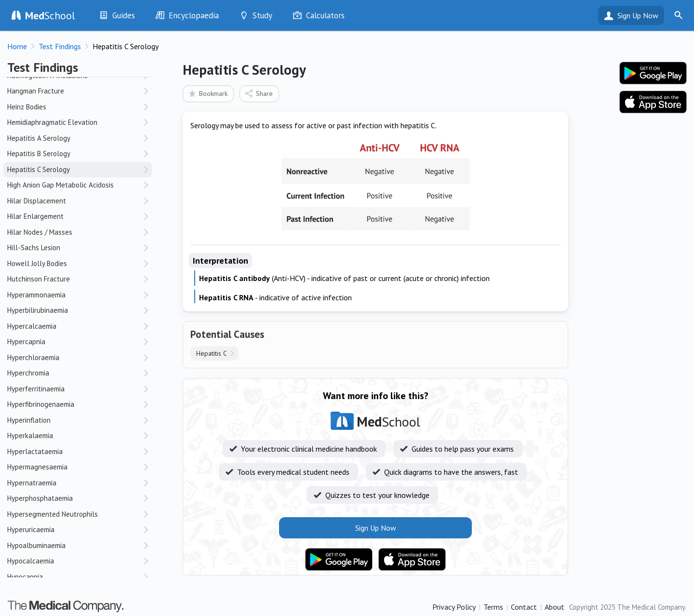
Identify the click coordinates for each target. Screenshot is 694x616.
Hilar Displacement (37, 201)
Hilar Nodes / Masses (40, 232)
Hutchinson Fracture (39, 279)
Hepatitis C (212, 353)
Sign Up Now (638, 15)
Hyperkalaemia (30, 435)
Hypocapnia (25, 577)
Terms (493, 607)
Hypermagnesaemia (37, 467)
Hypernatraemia (32, 483)
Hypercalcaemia (32, 326)
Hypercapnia (26, 341)
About (554, 607)
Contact (524, 607)
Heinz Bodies (27, 107)
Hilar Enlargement (35, 216)
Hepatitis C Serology (39, 169)
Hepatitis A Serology (39, 138)
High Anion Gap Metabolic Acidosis (60, 185)
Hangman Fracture (36, 91)
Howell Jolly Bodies (37, 263)
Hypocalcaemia (31, 561)
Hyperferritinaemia (36, 389)
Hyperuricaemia (31, 529)
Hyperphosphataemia (40, 498)
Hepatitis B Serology (39, 154)
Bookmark (207, 93)
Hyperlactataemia (35, 451)
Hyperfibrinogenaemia (41, 404)
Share (259, 93)
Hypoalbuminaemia (36, 545)
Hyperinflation (29, 420)
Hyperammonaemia (36, 295)
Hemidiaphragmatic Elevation (52, 122)
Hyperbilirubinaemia (38, 310)
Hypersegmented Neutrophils (53, 514)
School (50, 15)
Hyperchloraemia (33, 357)
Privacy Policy (454, 607)
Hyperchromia (28, 373)
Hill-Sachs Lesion (34, 248)
